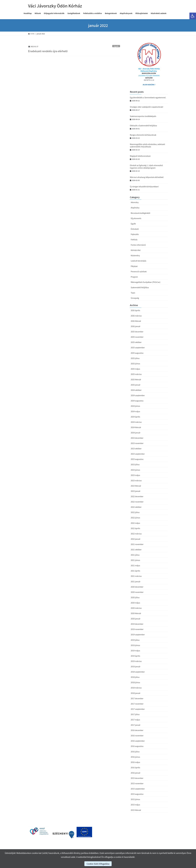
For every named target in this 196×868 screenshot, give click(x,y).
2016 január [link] (136, 773)
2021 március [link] (136, 576)
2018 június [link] (135, 682)
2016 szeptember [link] (138, 741)
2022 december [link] (137, 496)
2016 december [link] (137, 730)
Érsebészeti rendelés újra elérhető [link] (48, 51)
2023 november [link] (137, 443)
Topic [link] (133, 293)
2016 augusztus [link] (137, 746)
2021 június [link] (135, 560)
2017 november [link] (137, 704)
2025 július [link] (135, 358)
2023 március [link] (136, 480)
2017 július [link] (135, 714)
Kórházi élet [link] (136, 250)
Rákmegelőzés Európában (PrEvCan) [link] (146, 282)
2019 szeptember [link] (138, 635)
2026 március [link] (136, 316)
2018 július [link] (135, 677)
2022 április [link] (135, 528)
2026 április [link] (135, 310)
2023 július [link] (135, 464)
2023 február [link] (136, 486)
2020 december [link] (137, 587)
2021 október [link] (136, 550)
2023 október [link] (136, 449)
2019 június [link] (135, 645)
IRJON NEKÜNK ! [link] (149, 85)
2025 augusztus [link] (137, 353)
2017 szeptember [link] (138, 709)
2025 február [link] (136, 379)
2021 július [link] (135, 555)
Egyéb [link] (116, 46)
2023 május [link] (135, 475)
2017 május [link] (135, 720)
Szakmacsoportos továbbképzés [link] (143, 116)
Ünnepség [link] (135, 298)
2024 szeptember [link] (138, 395)
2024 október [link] (136, 390)
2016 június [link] (135, 757)
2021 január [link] (136, 581)
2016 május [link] (135, 762)
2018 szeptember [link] (138, 672)
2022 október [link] (136, 507)
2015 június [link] (135, 799)
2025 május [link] (135, 369)
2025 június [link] (135, 364)
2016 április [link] (135, 767)
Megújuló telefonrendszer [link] (140, 156)
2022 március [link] (136, 534)
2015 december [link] (137, 778)
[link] (193, 16)
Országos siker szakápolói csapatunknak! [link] (147, 107)
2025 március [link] (136, 374)
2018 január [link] (136, 693)
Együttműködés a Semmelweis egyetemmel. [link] (148, 97)
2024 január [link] (136, 433)
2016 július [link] (135, 752)
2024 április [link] (135, 417)
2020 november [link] (137, 592)
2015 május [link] (135, 805)
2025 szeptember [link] (138, 348)
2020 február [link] (136, 613)
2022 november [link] (137, 502)
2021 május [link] (135, 565)
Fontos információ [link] (138, 245)
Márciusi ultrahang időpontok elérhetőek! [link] (147, 177)
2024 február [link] (136, 427)
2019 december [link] (137, 624)
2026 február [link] (136, 321)
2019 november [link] (137, 629)
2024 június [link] (135, 406)
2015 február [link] (136, 810)
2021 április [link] (135, 571)
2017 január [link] (136, 725)
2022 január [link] (136, 539)
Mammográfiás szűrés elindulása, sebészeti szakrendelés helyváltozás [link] (147, 145)
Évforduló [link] (135, 229)
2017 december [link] (137, 698)
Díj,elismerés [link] (136, 218)
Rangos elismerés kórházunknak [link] (143, 135)
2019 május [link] (135, 651)
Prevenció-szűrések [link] (139, 271)
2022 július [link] (135, 512)
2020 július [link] (135, 597)
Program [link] (134, 277)
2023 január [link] (136, 491)
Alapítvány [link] (135, 208)
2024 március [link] (136, 422)
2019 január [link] (136, 666)
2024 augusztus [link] (137, 401)
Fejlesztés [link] (135, 234)
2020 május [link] (135, 603)
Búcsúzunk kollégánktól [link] (141, 213)
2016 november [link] (137, 736)
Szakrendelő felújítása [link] (140, 287)
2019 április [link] (135, 656)
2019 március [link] (136, 661)
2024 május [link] (135, 411)
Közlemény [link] (135, 255)
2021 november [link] (137, 544)
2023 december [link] (137, 438)
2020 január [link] (136, 619)
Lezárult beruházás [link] (138, 261)
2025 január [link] (136, 385)
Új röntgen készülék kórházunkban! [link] (144, 187)
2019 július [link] (135, 640)
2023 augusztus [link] (137, 459)
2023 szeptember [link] (138, 454)
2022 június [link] (135, 518)
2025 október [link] (136, 342)
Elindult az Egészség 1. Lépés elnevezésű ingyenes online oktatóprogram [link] (146, 167)
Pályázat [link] (134, 266)
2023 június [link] (135, 470)
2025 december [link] (137, 332)
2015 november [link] (137, 783)
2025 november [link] (137, 337)
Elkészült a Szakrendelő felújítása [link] (143, 126)
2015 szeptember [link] (138, 789)
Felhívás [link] (134, 240)
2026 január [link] (136, 326)
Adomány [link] (135, 202)
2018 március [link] (136, 688)
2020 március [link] (136, 608)
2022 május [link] (135, 523)
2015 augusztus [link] (137, 794)
